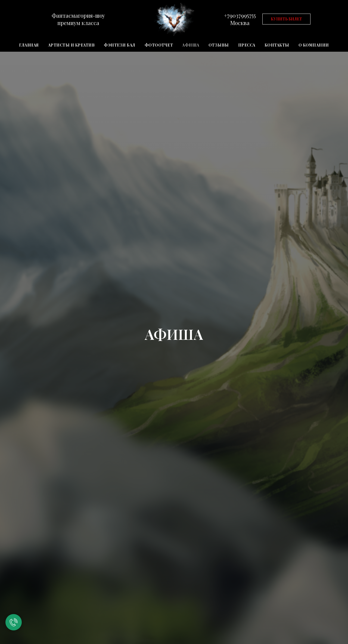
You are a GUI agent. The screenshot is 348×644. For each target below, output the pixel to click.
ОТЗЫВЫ (219, 45)
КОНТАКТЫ (277, 45)
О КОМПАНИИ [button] (314, 45)
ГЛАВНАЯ (29, 45)
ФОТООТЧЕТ (159, 45)
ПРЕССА (247, 45)
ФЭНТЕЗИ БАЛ (120, 45)
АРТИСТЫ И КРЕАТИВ (72, 45)
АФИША (191, 45)
